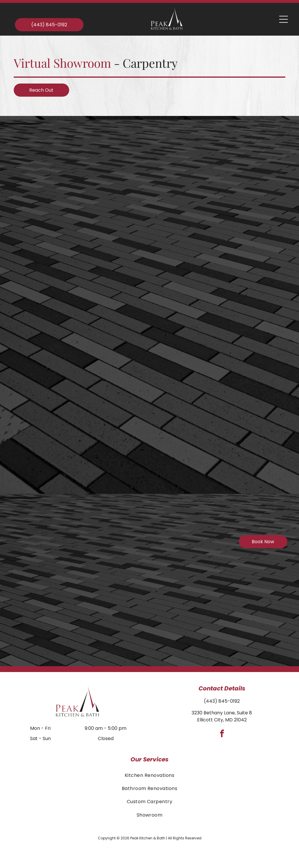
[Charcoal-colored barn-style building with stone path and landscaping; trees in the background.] (56, 246)
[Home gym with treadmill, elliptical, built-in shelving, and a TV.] (145, 268)
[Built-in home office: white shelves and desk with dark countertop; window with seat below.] (56, 604)
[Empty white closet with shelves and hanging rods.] (234, 336)
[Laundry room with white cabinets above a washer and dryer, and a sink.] (56, 425)
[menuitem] (150, 775)
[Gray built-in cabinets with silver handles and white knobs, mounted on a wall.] (145, 536)
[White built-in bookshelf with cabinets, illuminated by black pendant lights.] (56, 515)
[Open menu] (284, 19)
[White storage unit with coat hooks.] (56, 336)
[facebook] (222, 735)
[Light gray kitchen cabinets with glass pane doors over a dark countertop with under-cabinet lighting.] (145, 447)
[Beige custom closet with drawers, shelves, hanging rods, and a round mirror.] (234, 157)
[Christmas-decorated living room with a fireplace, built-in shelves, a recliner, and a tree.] (56, 157)
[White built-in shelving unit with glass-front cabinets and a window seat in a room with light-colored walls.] (234, 425)
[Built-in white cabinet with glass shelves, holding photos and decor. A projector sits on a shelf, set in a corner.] (234, 246)
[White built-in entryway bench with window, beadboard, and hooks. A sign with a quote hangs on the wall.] (145, 357)
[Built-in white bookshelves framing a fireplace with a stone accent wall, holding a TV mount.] (234, 515)
